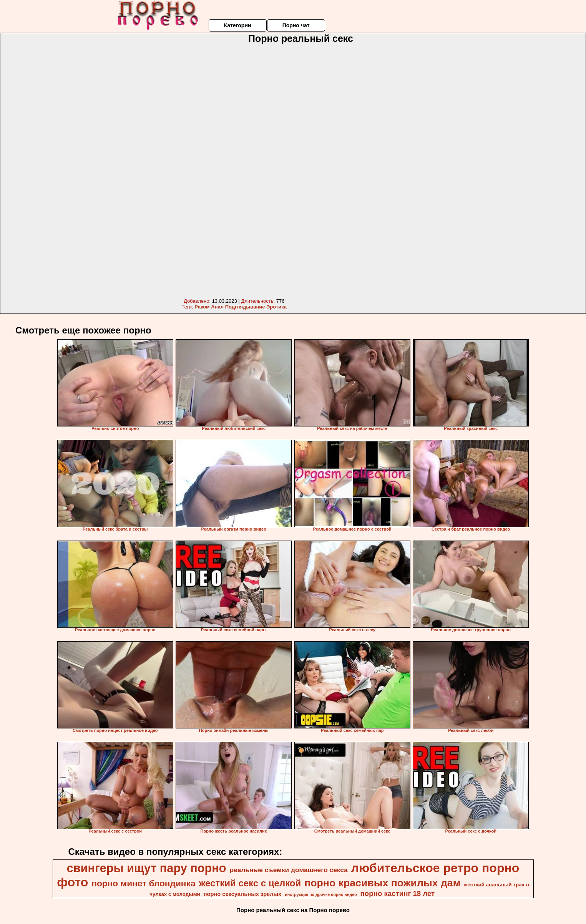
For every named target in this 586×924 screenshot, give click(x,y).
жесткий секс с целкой (250, 883)
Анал (217, 307)
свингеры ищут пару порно (147, 868)
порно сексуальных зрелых (243, 894)
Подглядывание (245, 307)
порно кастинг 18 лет (398, 893)
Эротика (276, 307)
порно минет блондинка (143, 883)
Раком (202, 307)
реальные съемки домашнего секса (288, 870)
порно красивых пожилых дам (382, 883)
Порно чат (296, 25)
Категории (237, 25)
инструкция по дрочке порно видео (321, 894)
